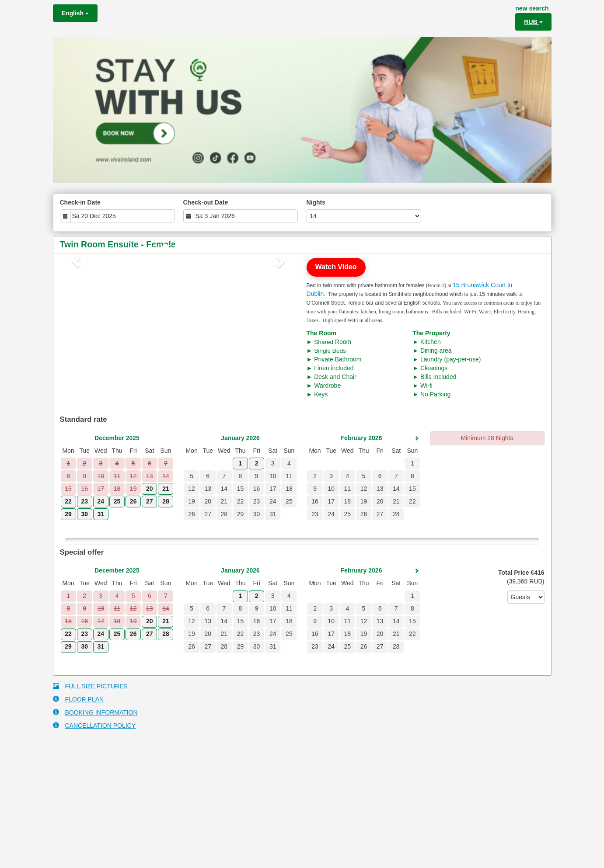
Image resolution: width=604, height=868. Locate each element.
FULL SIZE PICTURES (90, 686)
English (75, 13)
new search (532, 8)
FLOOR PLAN (79, 699)
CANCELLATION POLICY (94, 725)
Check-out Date (206, 202)
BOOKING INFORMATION (95, 712)
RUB (533, 22)
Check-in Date (80, 202)
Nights (316, 202)
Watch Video (336, 267)
